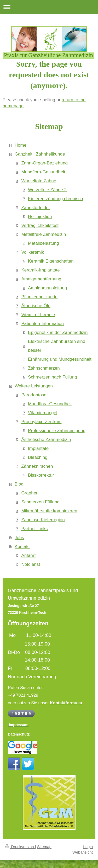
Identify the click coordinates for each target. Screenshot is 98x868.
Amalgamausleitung (47, 288)
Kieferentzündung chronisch (56, 199)
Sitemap (44, 847)
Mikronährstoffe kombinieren (49, 511)
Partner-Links (34, 529)
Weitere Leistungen (34, 386)
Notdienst (31, 564)
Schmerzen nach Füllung (53, 377)
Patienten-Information (42, 324)
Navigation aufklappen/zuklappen (49, 7)
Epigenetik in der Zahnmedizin (58, 332)
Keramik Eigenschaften (51, 261)
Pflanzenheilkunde (39, 297)
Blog (19, 484)
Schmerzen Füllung (40, 502)
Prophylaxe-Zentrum (41, 422)
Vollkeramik (33, 252)
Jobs (19, 538)
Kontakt (22, 547)
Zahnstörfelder (36, 208)
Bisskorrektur (41, 475)
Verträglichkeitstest (40, 225)
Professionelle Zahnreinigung (57, 431)
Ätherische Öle (36, 306)
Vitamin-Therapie (38, 315)
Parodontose (34, 395)
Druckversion (20, 847)
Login (88, 847)
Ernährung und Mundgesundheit (60, 359)
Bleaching (38, 457)
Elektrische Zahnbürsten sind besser (57, 346)
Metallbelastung (44, 243)
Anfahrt (28, 555)
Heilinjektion (40, 217)
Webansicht (83, 852)
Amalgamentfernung (41, 279)
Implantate (38, 448)
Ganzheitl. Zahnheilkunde (40, 154)
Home (21, 145)
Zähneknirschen (37, 466)
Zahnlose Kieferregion (43, 520)
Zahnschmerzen (44, 368)
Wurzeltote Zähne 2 (47, 190)
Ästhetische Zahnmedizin (46, 440)
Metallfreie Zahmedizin (44, 234)
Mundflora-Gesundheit (43, 172)
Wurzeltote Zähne (39, 181)
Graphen (30, 493)
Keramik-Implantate (40, 270)
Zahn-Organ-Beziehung (44, 163)
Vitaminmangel (43, 413)
